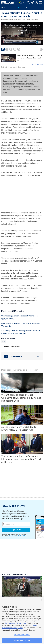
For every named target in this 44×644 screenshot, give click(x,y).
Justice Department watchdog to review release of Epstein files (19, 428)
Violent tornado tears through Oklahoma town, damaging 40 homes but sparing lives (21, 398)
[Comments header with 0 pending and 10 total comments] (22, 356)
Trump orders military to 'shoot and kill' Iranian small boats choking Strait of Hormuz (21, 459)
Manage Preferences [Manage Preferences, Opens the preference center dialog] (22, 635)
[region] (22, 620)
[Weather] (22, 2)
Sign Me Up (16, 530)
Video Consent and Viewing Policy (20, 627)
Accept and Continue (22, 640)
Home (25, 7)
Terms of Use (11, 536)
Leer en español (37, 65)
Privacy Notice (21, 536)
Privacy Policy (21, 623)
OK (41, 600)
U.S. (4, 342)
